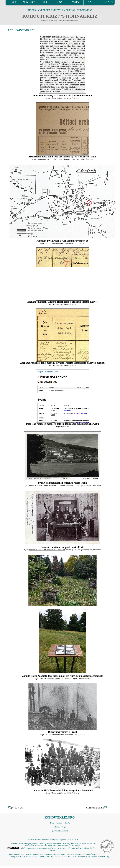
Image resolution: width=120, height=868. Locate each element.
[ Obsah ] (56, 827)
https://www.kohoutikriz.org (99, 856)
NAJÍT (91, 2)
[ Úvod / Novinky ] (56, 823)
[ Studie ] (67, 823)
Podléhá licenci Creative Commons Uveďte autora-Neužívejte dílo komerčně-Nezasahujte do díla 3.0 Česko (52, 849)
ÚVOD (13, 2)
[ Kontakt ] (63, 831)
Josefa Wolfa (80, 483)
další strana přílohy (96, 808)
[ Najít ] (55, 831)
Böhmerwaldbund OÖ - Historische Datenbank (47, 485)
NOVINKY (29, 2)
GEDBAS (65, 426)
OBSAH (60, 2)
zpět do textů (16, 808)
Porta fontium (86, 159)
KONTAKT (107, 2)
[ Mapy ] (64, 827)
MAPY (76, 2)
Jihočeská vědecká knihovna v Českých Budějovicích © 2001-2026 (52, 840)
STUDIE (44, 2)
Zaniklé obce (55, 679)
